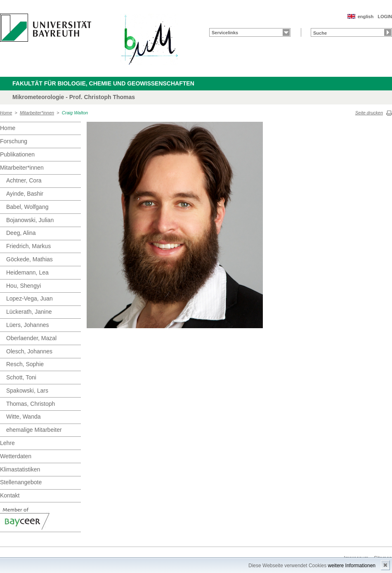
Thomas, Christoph (31, 404)
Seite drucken (369, 113)
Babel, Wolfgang (27, 207)
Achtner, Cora (24, 180)
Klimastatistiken (20, 469)
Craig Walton (75, 113)
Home (6, 113)
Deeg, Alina (21, 233)
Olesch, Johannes (29, 351)
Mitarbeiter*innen (37, 113)
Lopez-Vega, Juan (30, 298)
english (366, 17)
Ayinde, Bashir (25, 194)
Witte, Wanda (24, 417)
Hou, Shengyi (24, 286)
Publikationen (17, 154)
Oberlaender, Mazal (31, 338)
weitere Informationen (352, 566)
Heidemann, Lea (27, 272)
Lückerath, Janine (29, 312)
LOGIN (385, 17)
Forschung (14, 141)
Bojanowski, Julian (30, 220)
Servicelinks (225, 33)
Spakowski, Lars (27, 391)
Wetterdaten (16, 456)
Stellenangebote (21, 482)
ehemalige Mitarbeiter (34, 430)
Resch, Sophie (25, 364)
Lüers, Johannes (28, 325)
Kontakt (10, 495)
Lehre (7, 443)
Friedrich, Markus (28, 246)
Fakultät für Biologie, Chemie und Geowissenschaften (103, 83)
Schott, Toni (21, 377)
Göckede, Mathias (30, 259)
